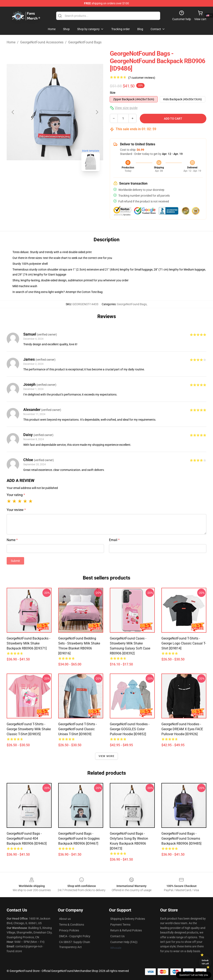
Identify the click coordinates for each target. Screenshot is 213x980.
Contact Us (117, 936)
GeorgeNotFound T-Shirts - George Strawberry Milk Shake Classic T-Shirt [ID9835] (29, 729)
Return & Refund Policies (126, 930)
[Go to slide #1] (44, 184)
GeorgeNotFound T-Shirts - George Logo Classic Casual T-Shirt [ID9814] (184, 643)
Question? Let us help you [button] (194, 975)
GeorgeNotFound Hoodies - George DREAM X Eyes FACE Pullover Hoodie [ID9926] (182, 729)
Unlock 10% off (205, 962)
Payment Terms (120, 925)
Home (11, 42)
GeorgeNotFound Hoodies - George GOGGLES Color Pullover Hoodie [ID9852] (130, 729)
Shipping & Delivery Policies (128, 919)
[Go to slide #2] (66, 184)
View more (107, 756)
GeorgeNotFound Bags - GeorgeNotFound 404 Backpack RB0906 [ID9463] (27, 839)
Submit (15, 561)
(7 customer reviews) (142, 78)
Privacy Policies (69, 930)
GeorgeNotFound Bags (85, 42)
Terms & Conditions (72, 925)
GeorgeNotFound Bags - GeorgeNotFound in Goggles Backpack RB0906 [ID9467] (79, 839)
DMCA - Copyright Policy (75, 936)
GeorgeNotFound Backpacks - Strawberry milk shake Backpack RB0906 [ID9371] (28, 643)
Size (113, 93)
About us (65, 919)
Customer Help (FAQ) (124, 942)
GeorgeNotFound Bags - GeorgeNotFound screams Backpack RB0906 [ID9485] (181, 839)
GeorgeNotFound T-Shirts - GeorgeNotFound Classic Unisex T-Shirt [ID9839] (77, 729)
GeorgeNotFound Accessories (42, 42)
